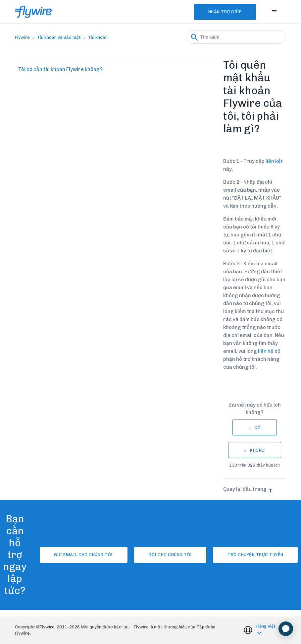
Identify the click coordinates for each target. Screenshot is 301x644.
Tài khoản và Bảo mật (59, 37)
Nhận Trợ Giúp (223, 12)
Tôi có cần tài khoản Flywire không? (60, 69)
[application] (286, 629)
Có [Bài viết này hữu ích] (257, 428)
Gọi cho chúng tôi (170, 555)
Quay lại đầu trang (248, 489)
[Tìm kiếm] (236, 37)
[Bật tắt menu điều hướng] (274, 12)
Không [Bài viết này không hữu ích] (257, 450)
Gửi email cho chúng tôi (81, 555)
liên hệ (266, 351)
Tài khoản (98, 37)
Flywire (22, 37)
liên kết (274, 161)
